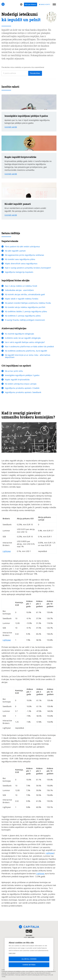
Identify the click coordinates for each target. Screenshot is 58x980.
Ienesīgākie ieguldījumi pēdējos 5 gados (22, 375)
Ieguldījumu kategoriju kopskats (19, 272)
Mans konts (45, 4)
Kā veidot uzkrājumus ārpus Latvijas (21, 384)
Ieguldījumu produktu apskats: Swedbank (23, 392)
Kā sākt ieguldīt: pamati (15, 251)
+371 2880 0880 (29, 937)
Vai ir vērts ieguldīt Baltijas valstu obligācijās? (25, 342)
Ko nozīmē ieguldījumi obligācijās (20, 334)
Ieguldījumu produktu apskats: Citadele (22, 388)
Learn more (12, 953)
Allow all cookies (29, 959)
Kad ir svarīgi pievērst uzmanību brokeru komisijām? (28, 268)
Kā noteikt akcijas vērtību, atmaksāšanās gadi (25, 294)
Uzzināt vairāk (11, 127)
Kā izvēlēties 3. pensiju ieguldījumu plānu (23, 316)
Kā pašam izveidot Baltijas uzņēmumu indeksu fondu (28, 303)
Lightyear (7, 551)
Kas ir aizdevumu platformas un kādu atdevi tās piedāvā (29, 346)
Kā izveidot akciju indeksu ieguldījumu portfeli (25, 307)
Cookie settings (29, 965)
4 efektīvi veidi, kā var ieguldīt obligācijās (23, 338)
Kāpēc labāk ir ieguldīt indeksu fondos (22, 299)
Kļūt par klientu (31, 4)
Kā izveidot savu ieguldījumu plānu (20, 259)
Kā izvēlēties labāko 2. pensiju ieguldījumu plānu (26, 311)
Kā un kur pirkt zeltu (14, 371)
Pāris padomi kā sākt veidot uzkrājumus (22, 246)
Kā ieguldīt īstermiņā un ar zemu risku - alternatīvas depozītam (28, 356)
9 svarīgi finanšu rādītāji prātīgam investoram (25, 320)
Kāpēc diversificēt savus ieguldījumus (21, 264)
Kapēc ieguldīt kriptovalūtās (17, 380)
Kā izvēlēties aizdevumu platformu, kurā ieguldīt (26, 351)
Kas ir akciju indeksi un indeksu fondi (21, 286)
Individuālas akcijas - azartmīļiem (19, 290)
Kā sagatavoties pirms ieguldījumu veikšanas (25, 255)
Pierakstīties (35, 73)
